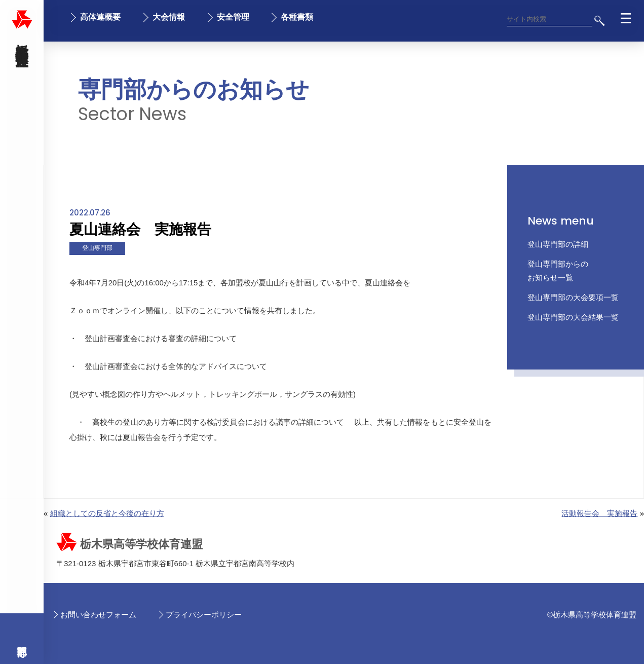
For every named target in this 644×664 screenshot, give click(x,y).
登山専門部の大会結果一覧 (573, 317)
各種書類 (297, 17)
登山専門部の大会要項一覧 (573, 297)
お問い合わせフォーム (98, 615)
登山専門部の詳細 (558, 244)
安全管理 (233, 17)
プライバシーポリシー (204, 615)
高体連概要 (100, 17)
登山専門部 (97, 248)
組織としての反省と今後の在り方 (107, 513)
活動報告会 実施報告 (599, 513)
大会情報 (169, 17)
